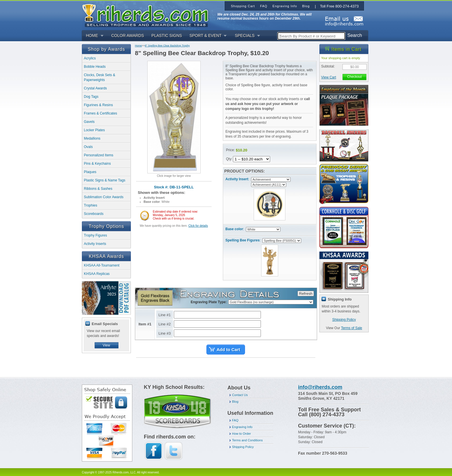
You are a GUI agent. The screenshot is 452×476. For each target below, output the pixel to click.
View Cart (329, 77)
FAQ (235, 420)
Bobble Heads (95, 67)
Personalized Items (99, 155)
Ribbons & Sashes (98, 189)
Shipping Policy (344, 320)
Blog (235, 402)
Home (138, 46)
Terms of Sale (352, 328)
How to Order (241, 434)
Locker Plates (94, 130)
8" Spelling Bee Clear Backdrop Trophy (167, 46)
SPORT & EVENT (206, 35)
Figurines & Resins (98, 105)
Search (355, 35)
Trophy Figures (95, 235)
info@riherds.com (320, 387)
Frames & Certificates (100, 113)
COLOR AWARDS (128, 35)
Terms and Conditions (247, 440)
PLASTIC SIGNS (167, 35)
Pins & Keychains (97, 164)
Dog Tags (91, 97)
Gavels (89, 122)
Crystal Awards (95, 88)
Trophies (91, 205)
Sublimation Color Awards (104, 197)
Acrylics (90, 58)
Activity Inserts (95, 244)
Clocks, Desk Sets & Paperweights (100, 77)
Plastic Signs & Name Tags (105, 180)
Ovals (88, 147)
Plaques (90, 172)
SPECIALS (245, 35)
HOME (92, 35)
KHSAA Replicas (97, 274)
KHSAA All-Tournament (102, 265)
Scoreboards (94, 214)
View (106, 345)
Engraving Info (242, 427)
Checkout (354, 77)
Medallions (92, 138)
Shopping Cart (243, 6)
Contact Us (240, 395)
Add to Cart (228, 349)
